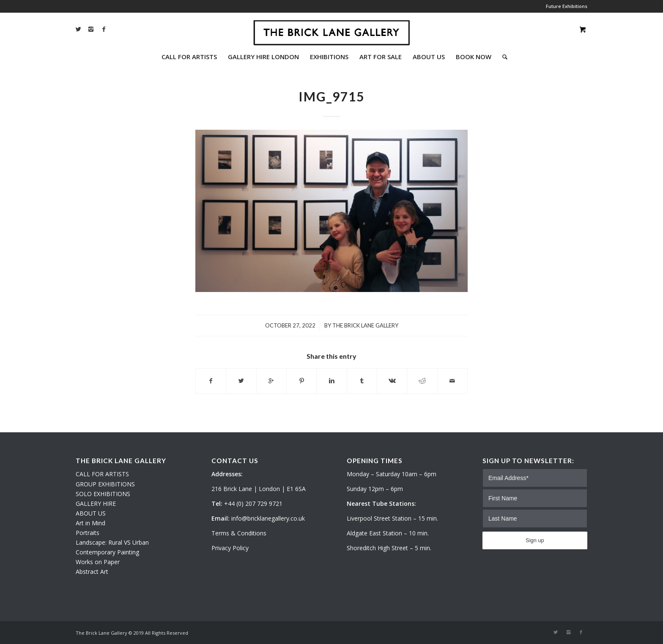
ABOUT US (91, 513)
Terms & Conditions (239, 533)
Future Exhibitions (567, 6)
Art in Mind (90, 523)
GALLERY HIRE (96, 503)
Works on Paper (98, 562)
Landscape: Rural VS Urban (112, 542)
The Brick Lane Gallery (365, 325)
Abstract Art (92, 572)
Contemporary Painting (107, 552)
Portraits (88, 533)
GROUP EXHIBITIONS (105, 484)
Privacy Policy (230, 548)
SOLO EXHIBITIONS (103, 494)
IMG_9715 (331, 96)
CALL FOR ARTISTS (102, 474)
